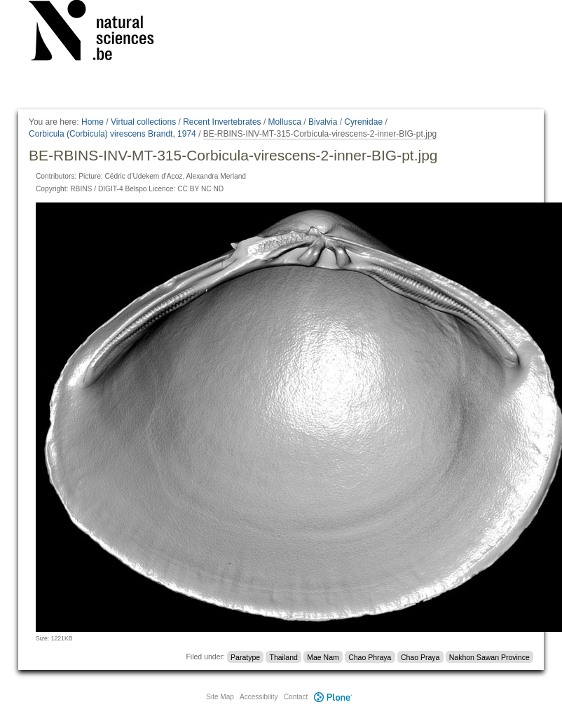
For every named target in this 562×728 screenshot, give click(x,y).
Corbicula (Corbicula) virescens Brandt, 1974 (112, 134)
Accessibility (259, 697)
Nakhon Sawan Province (489, 657)
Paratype (245, 657)
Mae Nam (323, 657)
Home (92, 122)
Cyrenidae (363, 122)
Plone (333, 697)
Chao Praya (420, 657)
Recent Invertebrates (222, 122)
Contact (296, 697)
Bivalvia (323, 122)
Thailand (284, 657)
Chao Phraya (370, 657)
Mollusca (285, 122)
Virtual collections (143, 122)
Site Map (220, 697)
